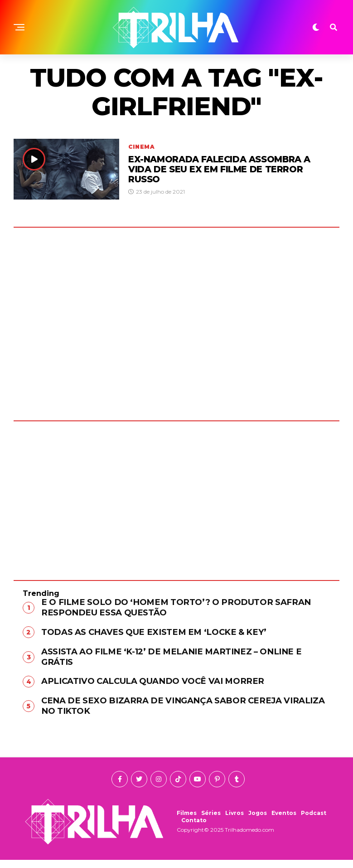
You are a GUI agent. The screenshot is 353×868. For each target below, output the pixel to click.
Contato (194, 828)
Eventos (284, 821)
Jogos (258, 821)
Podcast (314, 821)
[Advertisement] (176, 494)
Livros (235, 821)
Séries (211, 821)
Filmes (187, 821)
